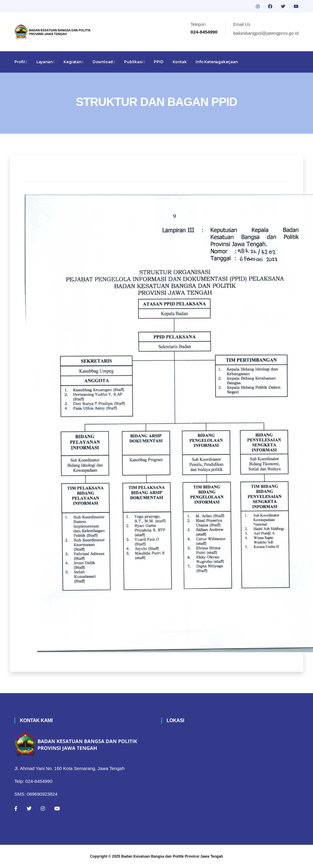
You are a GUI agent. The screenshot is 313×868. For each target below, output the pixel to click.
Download (104, 62)
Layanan (46, 62)
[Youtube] (57, 808)
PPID (158, 62)
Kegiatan (73, 62)
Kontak (180, 62)
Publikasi (134, 62)
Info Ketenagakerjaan (217, 62)
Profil (21, 62)
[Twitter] (29, 808)
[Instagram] (43, 808)
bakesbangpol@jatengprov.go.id (266, 33)
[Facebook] (16, 808)
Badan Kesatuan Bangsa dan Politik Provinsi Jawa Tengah (172, 856)
